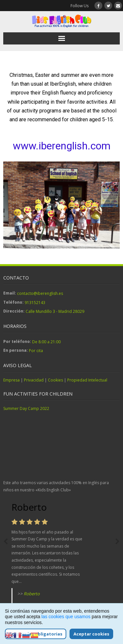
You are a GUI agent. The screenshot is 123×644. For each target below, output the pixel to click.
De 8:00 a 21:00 (46, 342)
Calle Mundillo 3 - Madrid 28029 (55, 311)
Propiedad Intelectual (87, 380)
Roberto (32, 594)
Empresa (11, 380)
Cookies (55, 380)
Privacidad (34, 380)
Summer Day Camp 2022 (26, 408)
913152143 (35, 303)
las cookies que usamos (66, 617)
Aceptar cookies (91, 634)
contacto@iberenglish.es (40, 293)
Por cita (36, 351)
